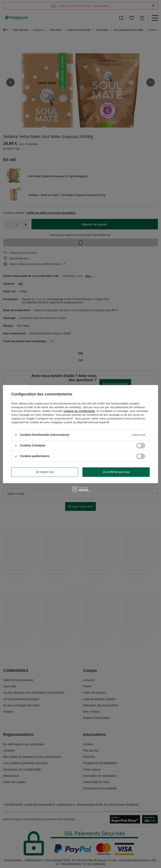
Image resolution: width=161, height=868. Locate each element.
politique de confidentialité (79, 411)
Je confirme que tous (116, 472)
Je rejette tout (45, 472)
